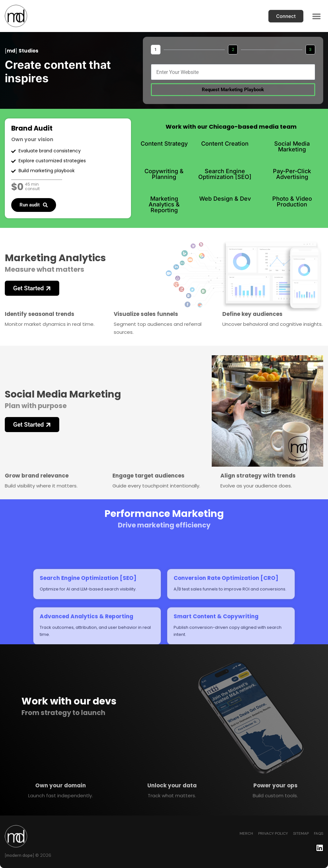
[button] (316, 16)
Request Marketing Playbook (233, 90)
